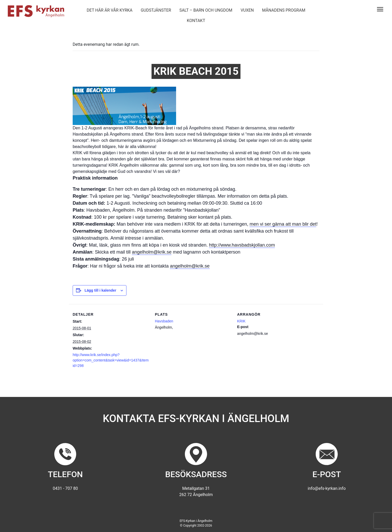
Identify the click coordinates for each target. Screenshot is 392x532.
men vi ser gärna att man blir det (283, 224)
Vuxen (247, 10)
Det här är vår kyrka (110, 10)
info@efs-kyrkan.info (327, 488)
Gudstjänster (156, 10)
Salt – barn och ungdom (206, 10)
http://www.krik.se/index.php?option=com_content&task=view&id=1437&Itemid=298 (111, 360)
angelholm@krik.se (152, 252)
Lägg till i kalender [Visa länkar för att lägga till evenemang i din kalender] (100, 290)
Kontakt (196, 21)
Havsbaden (164, 321)
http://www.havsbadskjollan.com (242, 245)
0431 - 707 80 (65, 488)
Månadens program (284, 10)
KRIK (241, 321)
